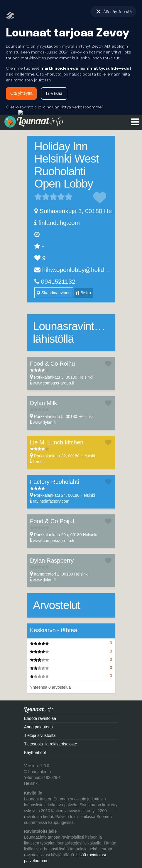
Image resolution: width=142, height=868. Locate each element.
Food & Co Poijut (52, 521)
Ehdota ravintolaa (40, 718)
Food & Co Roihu (52, 364)
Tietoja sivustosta (40, 735)
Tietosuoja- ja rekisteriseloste (51, 744)
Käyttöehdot (35, 752)
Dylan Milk (43, 403)
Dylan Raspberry (52, 561)
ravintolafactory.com (51, 501)
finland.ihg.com (59, 223)
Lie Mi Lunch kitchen (57, 442)
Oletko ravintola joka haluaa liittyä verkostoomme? (55, 107)
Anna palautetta (38, 727)
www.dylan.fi (44, 422)
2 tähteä (42, 197)
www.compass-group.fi (54, 383)
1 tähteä (38, 197)
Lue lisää (54, 93)
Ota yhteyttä (21, 93)
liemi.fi (39, 462)
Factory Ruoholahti (55, 482)
